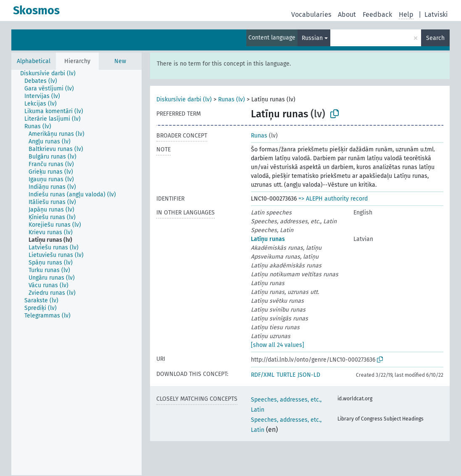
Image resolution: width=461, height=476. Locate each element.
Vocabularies (311, 15)
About (347, 15)
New (120, 61)
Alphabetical (34, 61)
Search (435, 38)
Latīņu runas (268, 239)
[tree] (76, 272)
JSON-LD (309, 375)
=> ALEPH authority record (333, 199)
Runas (259, 136)
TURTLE (286, 375)
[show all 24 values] (278, 345)
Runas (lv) (232, 99)
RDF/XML (263, 375)
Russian (312, 38)
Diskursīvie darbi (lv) (184, 99)
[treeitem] (51, 74)
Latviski (436, 15)
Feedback (377, 15)
